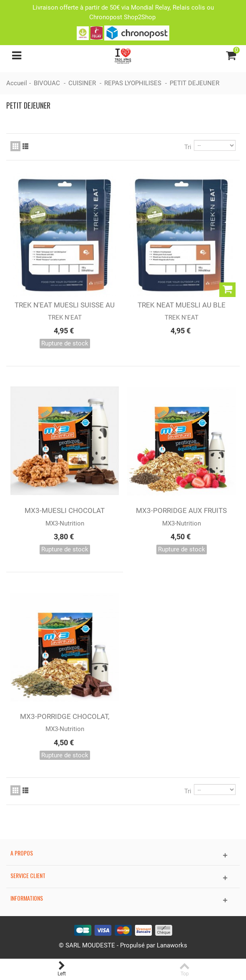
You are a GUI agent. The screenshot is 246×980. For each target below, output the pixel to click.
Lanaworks (172, 945)
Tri (188, 147)
